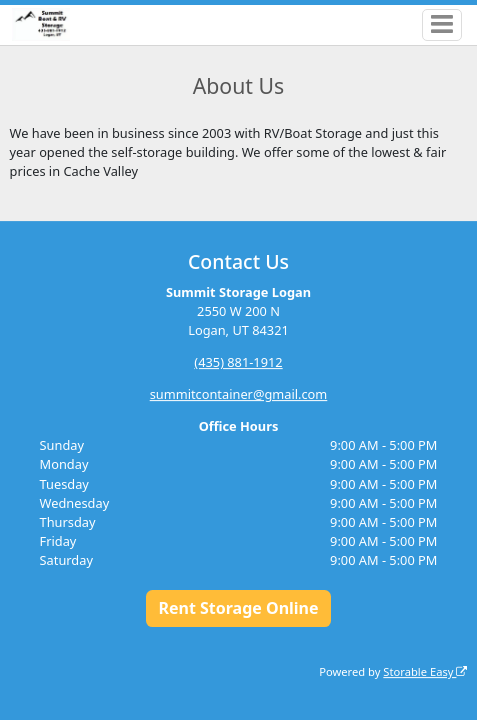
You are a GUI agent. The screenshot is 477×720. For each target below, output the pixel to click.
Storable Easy (425, 671)
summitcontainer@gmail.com (239, 394)
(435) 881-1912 (238, 362)
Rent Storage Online (238, 608)
